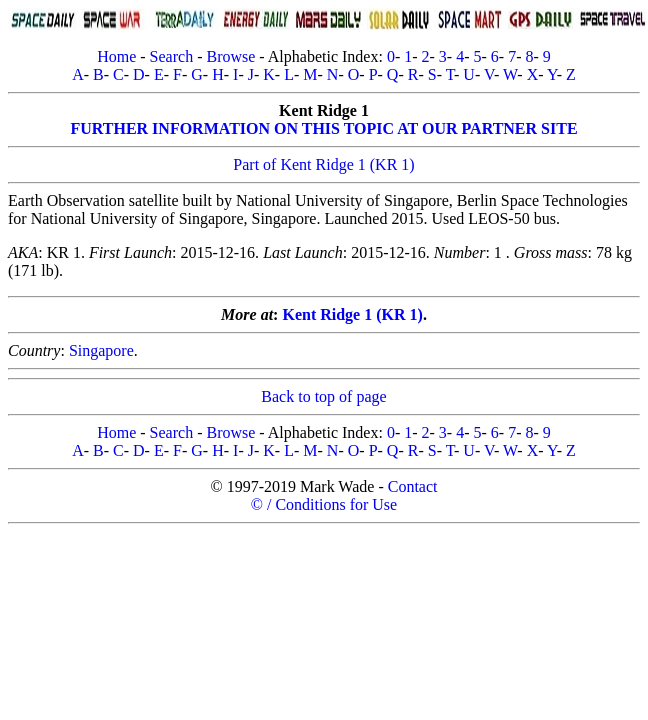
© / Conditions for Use (324, 504)
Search (172, 56)
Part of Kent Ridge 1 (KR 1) (323, 164)
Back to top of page (323, 396)
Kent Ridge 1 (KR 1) (352, 314)
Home (116, 56)
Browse (230, 56)
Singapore (101, 350)
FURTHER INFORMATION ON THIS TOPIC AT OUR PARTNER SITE (323, 128)
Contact (413, 486)
